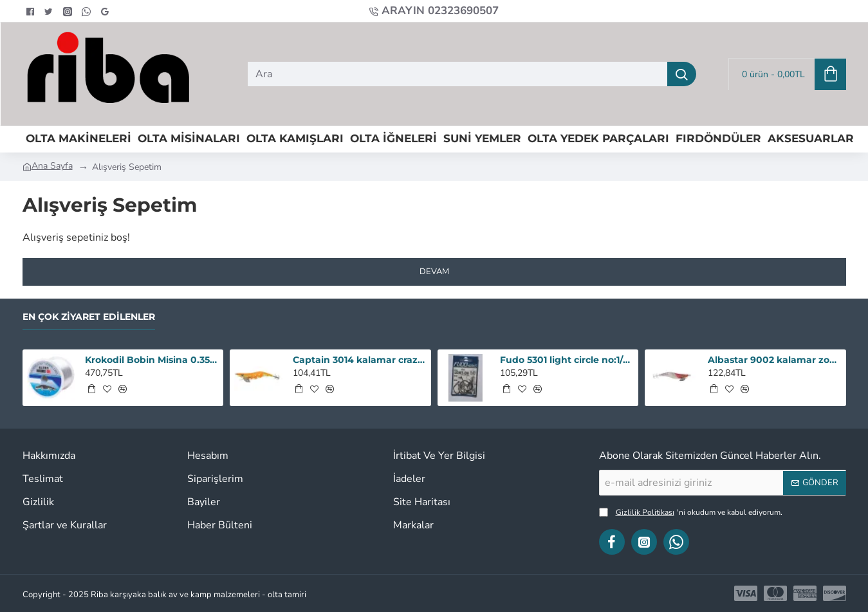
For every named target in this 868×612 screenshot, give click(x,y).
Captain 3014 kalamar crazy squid (360, 360)
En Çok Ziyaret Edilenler (89, 317)
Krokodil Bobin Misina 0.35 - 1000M (152, 360)
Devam (434, 272)
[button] (91, 389)
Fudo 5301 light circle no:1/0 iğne (567, 360)
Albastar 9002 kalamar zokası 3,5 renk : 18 (775, 360)
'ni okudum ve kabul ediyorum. (691, 512)
